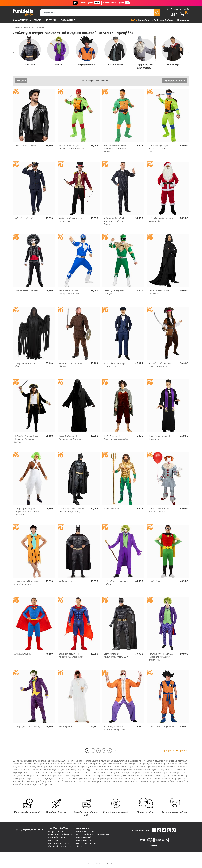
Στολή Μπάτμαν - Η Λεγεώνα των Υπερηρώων (116, 655)
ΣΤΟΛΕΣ (38, 20)
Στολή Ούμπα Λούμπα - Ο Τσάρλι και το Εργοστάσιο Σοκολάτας (27, 512)
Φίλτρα (20, 81)
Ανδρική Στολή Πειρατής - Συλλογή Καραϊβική (161, 365)
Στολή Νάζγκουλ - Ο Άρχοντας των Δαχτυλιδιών (72, 437)
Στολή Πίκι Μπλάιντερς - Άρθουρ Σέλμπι (115, 365)
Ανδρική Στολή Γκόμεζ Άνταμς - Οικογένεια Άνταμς (114, 221)
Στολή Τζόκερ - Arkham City (27, 726)
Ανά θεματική (21, 20)
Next (189, 53)
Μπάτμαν (30, 64)
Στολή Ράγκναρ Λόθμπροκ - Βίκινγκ (71, 365)
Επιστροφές (53, 840)
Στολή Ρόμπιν (155, 581)
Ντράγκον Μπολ (87, 64)
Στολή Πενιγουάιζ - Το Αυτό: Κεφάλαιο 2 (159, 510)
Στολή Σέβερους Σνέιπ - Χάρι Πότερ (159, 292)
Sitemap (80, 846)
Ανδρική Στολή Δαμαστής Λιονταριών (71, 220)
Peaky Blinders (115, 64)
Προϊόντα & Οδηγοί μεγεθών (60, 834)
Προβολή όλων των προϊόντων (175, 750)
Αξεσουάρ (51, 20)
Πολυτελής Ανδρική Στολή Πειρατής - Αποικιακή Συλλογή (27, 439)
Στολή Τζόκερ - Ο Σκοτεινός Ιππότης (117, 583)
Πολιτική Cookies (84, 840)
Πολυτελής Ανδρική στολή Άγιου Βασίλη (161, 220)
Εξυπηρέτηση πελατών (30, 830)
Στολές (26, 28)
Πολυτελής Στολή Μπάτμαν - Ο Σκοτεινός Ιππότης (72, 510)
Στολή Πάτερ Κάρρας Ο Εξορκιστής (159, 437)
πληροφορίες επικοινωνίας (60, 846)
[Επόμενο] (115, 750)
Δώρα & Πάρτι (68, 20)
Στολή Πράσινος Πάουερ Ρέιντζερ (115, 292)
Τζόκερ (58, 64)
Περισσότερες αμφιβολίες (59, 843)
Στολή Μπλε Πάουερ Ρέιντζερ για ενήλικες (69, 292)
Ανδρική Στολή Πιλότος (25, 218)
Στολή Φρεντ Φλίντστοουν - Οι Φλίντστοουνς (27, 583)
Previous (13, 53)
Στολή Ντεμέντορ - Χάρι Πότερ (26, 365)
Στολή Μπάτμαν (67, 581)
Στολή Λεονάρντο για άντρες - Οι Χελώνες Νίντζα (158, 149)
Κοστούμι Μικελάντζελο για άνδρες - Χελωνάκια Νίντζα (115, 149)
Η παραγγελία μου (56, 831)
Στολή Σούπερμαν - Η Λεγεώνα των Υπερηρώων (71, 655)
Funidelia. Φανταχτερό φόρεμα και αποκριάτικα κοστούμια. (23, 12)
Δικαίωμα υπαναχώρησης (87, 843)
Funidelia (17, 28)
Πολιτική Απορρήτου (85, 837)
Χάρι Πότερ (173, 64)
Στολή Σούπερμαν (23, 654)
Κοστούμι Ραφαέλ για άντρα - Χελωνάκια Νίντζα (71, 147)
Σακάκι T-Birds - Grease (25, 146)
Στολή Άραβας (66, 726)
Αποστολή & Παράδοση (58, 837)
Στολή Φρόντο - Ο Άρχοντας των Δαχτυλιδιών (117, 437)
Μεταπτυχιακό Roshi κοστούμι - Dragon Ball (115, 728)
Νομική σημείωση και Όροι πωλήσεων (93, 834)
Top (133, 20)
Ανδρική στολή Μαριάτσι (26, 291)
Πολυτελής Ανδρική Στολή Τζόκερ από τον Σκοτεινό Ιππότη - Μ (161, 657)
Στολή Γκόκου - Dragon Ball (161, 726)
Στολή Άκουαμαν (112, 509)
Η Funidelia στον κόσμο (86, 831)
